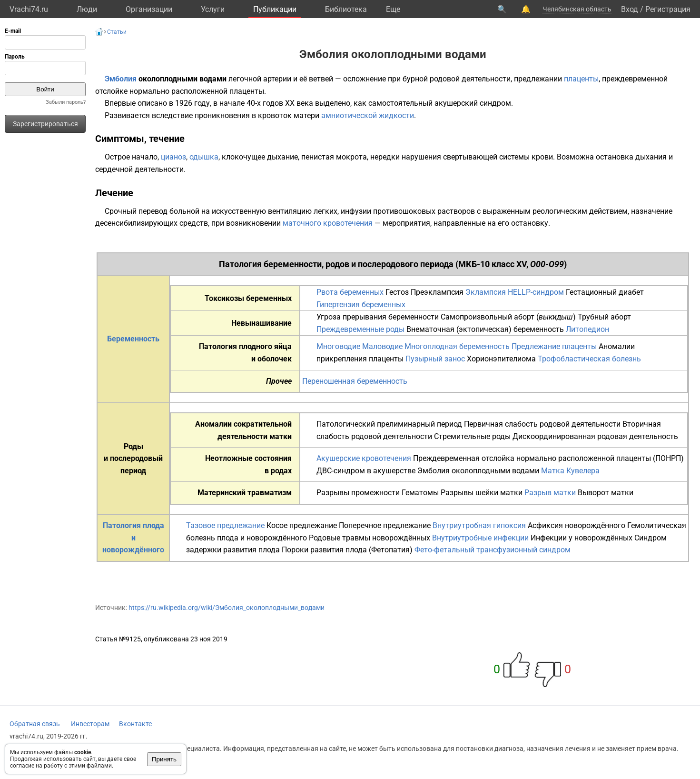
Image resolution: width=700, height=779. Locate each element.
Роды (133, 446)
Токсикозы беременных (248, 298)
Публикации (275, 9)
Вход (630, 9)
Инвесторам (90, 724)
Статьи (117, 32)
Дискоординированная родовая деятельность (595, 436)
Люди (87, 9)
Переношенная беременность (355, 381)
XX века (299, 103)
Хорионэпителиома (501, 359)
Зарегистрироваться (45, 124)
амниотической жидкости (368, 115)
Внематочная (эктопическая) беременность (485, 329)
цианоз (173, 157)
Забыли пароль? (66, 102)
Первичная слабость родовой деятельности (542, 424)
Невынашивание (261, 323)
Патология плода (133, 525)
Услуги (213, 9)
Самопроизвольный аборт (488, 317)
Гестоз (397, 292)
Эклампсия (486, 292)
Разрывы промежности (358, 493)
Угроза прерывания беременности (378, 317)
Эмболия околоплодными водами (478, 471)
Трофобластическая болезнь (589, 359)
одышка (204, 157)
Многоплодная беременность (457, 346)
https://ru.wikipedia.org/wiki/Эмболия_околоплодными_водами (227, 608)
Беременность (133, 339)
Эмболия (121, 79)
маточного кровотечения (328, 223)
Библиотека (346, 9)
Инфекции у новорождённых (582, 538)
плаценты (581, 79)
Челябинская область (577, 9)
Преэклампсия (437, 292)
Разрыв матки (550, 493)
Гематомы (420, 493)
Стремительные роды (472, 436)
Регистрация (668, 9)
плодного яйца (265, 346)
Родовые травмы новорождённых (370, 538)
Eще (393, 9)
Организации (149, 9)
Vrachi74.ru (29, 9)
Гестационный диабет (605, 292)
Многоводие (338, 346)
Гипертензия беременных (361, 305)
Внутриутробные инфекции (480, 538)
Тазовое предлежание (225, 525)
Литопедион (587, 329)
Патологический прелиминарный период (389, 424)
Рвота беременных (350, 292)
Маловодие (382, 346)
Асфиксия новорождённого (577, 525)
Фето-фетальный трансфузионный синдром (493, 550)
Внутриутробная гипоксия (479, 525)
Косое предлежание (302, 525)
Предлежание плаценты (554, 346)
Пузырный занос (435, 359)
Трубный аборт (604, 317)
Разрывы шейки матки (482, 493)
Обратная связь (35, 724)
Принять (164, 759)
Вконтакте (135, 724)
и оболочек (271, 359)
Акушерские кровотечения (364, 458)
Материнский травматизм (245, 493)
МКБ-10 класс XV (492, 264)
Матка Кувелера (570, 471)
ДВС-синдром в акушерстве (366, 471)
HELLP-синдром (536, 292)
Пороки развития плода (324, 550)
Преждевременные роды (360, 329)
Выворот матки (606, 493)
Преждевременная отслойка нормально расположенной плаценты (532, 458)
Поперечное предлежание (385, 525)
